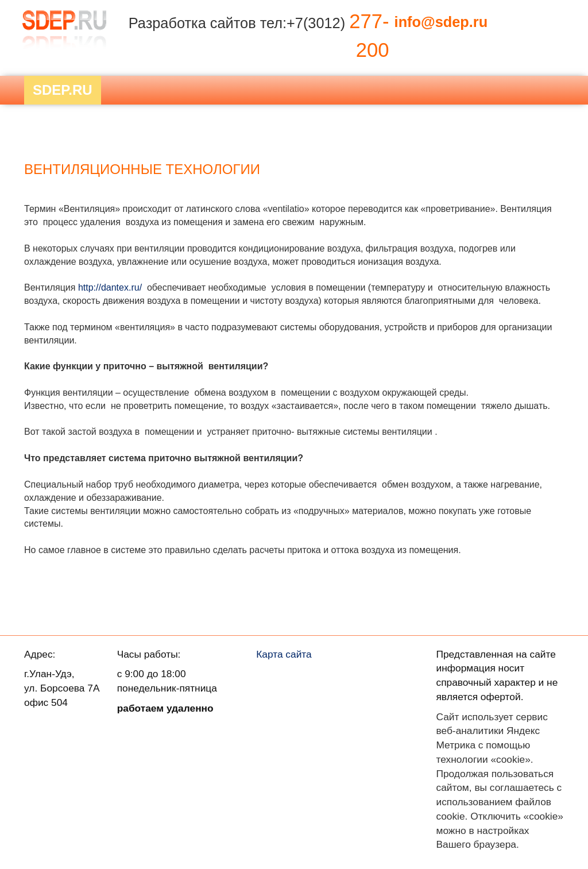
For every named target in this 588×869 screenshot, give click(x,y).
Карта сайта (284, 654)
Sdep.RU (63, 90)
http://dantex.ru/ (110, 287)
